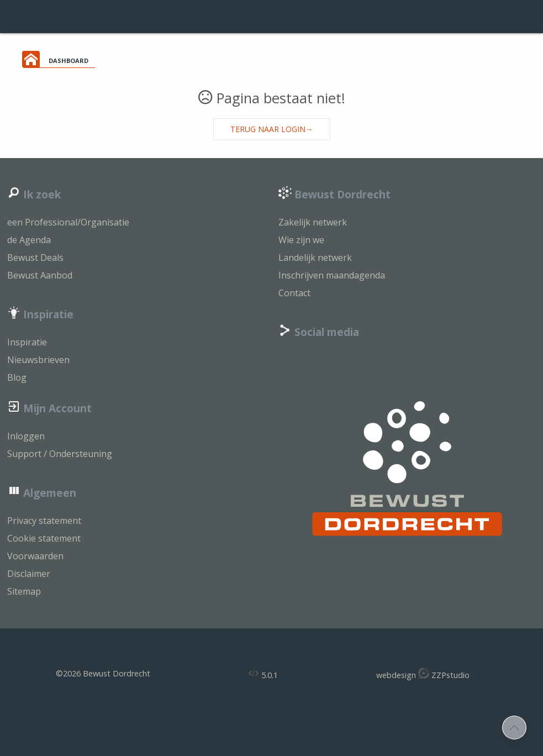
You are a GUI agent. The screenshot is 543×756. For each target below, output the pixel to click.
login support (272, 17)
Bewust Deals (35, 258)
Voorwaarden (35, 556)
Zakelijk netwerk (313, 222)
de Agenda (29, 240)
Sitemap (24, 591)
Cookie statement (44, 538)
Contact (294, 293)
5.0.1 (263, 674)
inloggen (510, 17)
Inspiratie (27, 342)
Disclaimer (29, 574)
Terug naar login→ (272, 129)
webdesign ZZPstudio (423, 674)
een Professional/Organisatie (68, 222)
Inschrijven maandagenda (332, 275)
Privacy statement (44, 521)
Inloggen (26, 436)
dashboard (68, 60)
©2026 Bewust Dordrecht (103, 673)
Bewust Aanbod (40, 275)
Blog (17, 377)
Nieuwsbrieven (38, 360)
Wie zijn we (301, 240)
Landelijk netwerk (315, 258)
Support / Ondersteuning (60, 454)
